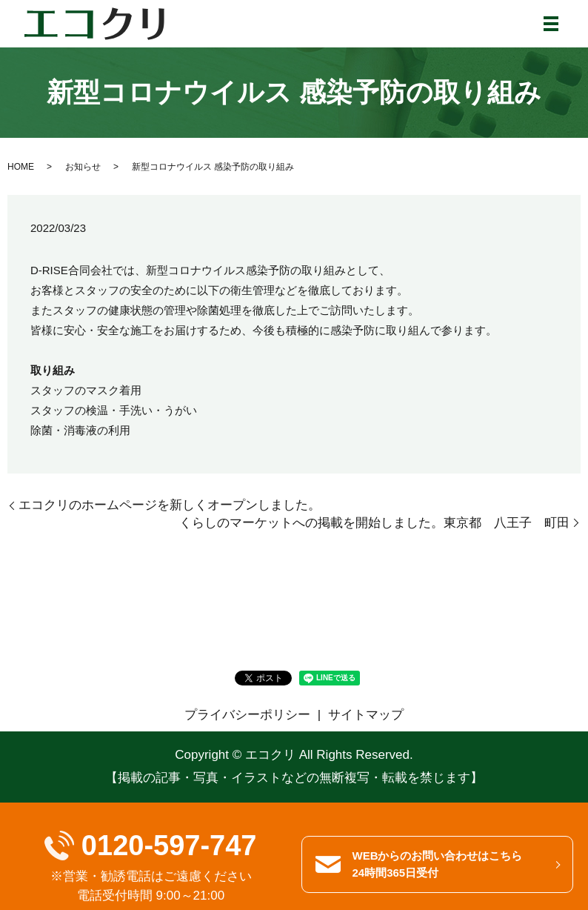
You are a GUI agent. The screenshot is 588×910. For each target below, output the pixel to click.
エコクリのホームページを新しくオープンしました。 (170, 505)
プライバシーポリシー (247, 715)
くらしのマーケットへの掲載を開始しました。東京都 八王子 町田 (374, 523)
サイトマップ (366, 715)
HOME (21, 167)
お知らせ (83, 167)
